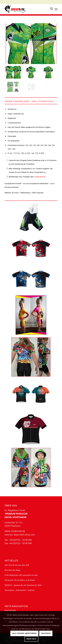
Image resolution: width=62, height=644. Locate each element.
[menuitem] (50, 9)
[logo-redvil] (26, 9)
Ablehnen (46, 633)
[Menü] (56, 9)
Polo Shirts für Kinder (13, 570)
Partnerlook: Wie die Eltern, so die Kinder (20, 580)
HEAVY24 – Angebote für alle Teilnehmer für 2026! (23, 585)
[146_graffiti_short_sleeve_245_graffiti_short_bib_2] (31, 357)
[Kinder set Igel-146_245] (31, 315)
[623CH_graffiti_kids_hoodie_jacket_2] (31, 467)
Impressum (10, 610)
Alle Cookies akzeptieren (24, 633)
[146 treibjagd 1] (31, 395)
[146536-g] (31, 279)
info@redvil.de (40, 177)
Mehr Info (31, 639)
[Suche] (50, 9)
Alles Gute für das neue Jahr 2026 (17, 565)
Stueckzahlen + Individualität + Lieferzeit (20, 590)
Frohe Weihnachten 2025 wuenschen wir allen (21, 575)
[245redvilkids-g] (31, 218)
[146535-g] (31, 248)
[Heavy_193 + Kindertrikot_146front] (31, 429)
